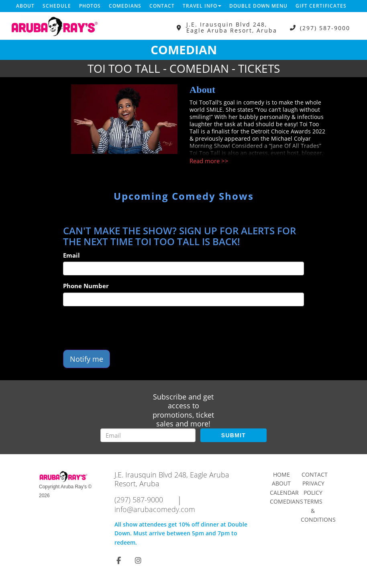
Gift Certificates (321, 6)
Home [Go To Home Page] (281, 474)
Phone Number (86, 286)
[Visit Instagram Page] (138, 560)
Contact (162, 6)
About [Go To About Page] (281, 483)
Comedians (125, 6)
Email (71, 255)
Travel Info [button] (202, 6)
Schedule (57, 6)
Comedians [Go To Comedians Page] (286, 501)
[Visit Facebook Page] (119, 560)
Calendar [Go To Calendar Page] (284, 493)
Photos (90, 6)
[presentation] (124, 328)
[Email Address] (148, 435)
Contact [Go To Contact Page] (315, 474)
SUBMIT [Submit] (233, 435)
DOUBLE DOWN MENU (258, 6)
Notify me (87, 359)
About (25, 6)
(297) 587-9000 (325, 28)
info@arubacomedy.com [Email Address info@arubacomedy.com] (155, 509)
